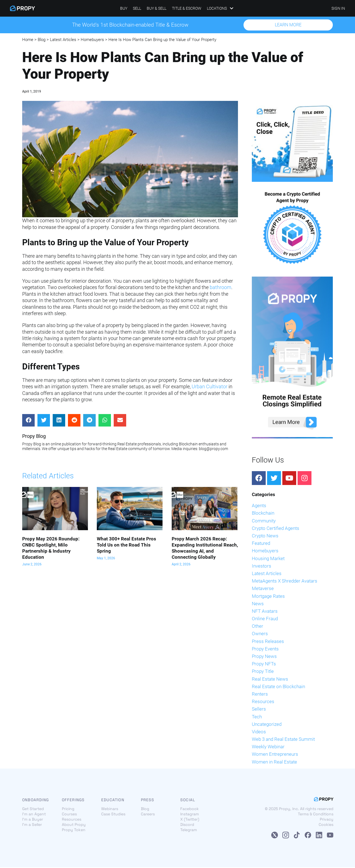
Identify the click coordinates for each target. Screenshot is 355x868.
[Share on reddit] (74, 421)
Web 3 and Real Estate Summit (283, 740)
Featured (261, 544)
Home (28, 40)
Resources (263, 702)
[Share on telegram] (89, 421)
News (258, 604)
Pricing (68, 810)
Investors (262, 566)
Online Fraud (265, 619)
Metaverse (263, 589)
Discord (187, 825)
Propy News (264, 657)
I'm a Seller (32, 825)
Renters (260, 695)
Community (264, 521)
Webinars (110, 810)
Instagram (190, 815)
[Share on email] (120, 421)
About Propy (74, 825)
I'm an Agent (34, 815)
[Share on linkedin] (59, 421)
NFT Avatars (265, 612)
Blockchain (263, 514)
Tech (257, 717)
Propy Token (74, 831)
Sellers (259, 710)
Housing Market (268, 559)
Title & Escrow (187, 8)
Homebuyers (92, 40)
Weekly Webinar (268, 747)
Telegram (189, 831)
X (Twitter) (190, 820)
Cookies (326, 825)
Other (258, 627)
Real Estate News (270, 680)
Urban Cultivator (210, 387)
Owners (260, 634)
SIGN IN (338, 8)
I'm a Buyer (33, 820)
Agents (259, 506)
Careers (148, 815)
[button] (288, 25)
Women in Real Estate (274, 762)
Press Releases (268, 642)
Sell (137, 8)
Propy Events (265, 649)
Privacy (327, 820)
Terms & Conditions (316, 815)
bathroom (220, 288)
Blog (42, 40)
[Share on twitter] (44, 421)
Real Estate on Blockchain (278, 687)
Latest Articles (63, 40)
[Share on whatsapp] (105, 421)
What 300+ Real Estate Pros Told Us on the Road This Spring (126, 545)
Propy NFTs (264, 665)
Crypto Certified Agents (276, 529)
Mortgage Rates (268, 597)
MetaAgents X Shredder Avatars (285, 581)
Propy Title (263, 672)
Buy (124, 8)
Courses (69, 815)
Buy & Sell (157, 8)
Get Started (33, 810)
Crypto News (265, 536)
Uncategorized (267, 725)
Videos (259, 732)
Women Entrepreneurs (275, 755)
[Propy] (22, 8)
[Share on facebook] (28, 421)
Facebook (190, 810)
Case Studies (113, 815)
